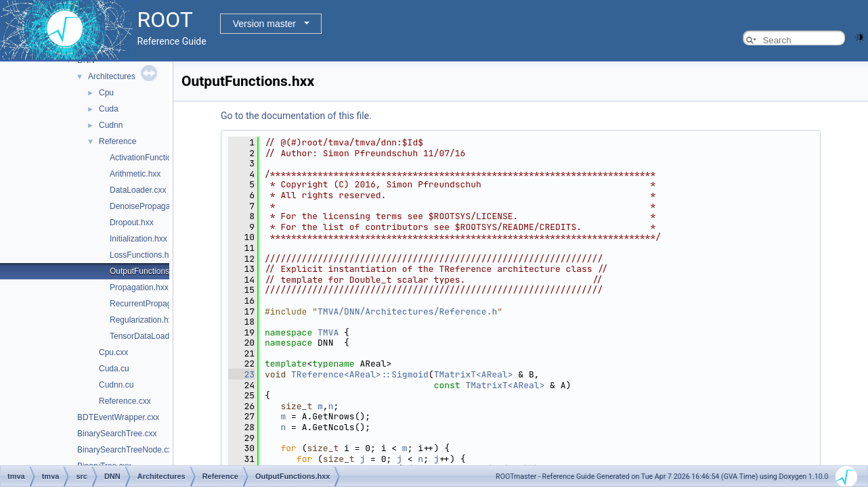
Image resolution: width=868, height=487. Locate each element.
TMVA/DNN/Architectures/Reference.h (407, 311)
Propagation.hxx (139, 287)
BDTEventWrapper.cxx (118, 417)
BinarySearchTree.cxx (117, 434)
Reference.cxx (125, 401)
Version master (264, 24)
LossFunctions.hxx (143, 255)
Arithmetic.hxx (135, 174)
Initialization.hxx (138, 239)
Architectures (112, 76)
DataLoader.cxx (138, 190)
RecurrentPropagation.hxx (157, 304)
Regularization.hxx (143, 320)
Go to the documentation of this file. (296, 116)
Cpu (106, 93)
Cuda (109, 109)
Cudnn (111, 125)
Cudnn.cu (116, 385)
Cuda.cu (114, 369)
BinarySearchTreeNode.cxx (127, 450)
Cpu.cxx (113, 352)
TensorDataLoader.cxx (150, 336)
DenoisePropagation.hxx (154, 206)
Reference (117, 141)
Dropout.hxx (132, 223)
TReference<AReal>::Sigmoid (360, 374)
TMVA (328, 332)
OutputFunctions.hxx (147, 271)
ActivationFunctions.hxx (152, 158)
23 (241, 374)
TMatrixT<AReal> (474, 374)
